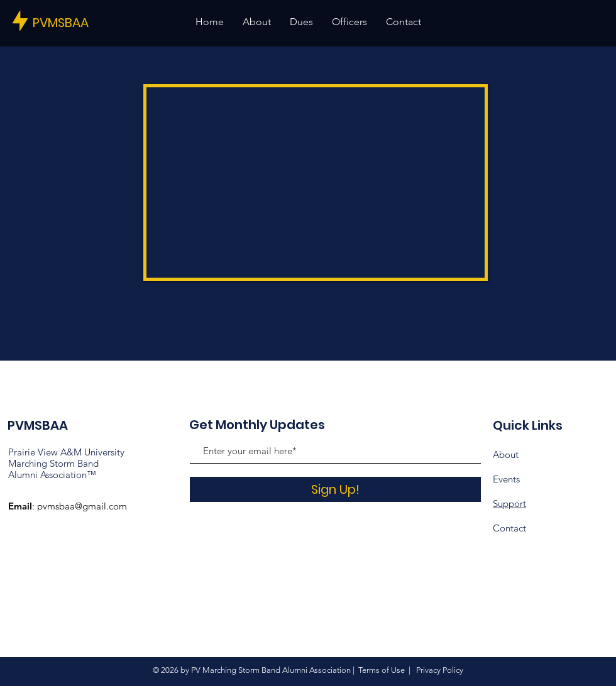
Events (506, 479)
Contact (509, 528)
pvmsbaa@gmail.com (82, 506)
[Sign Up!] (335, 489)
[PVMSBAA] (75, 22)
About (506, 455)
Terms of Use (382, 670)
